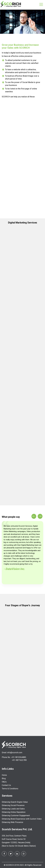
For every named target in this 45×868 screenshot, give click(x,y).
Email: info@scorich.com (12, 753)
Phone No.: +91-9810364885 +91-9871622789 (14, 759)
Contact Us (6, 785)
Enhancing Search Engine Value (15, 802)
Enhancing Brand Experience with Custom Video (22, 819)
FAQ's (4, 782)
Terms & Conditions (10, 789)
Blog (4, 778)
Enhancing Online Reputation (14, 812)
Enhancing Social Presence (13, 805)
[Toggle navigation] (41, 5)
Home (4, 775)
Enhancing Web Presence (12, 822)
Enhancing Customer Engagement (16, 815)
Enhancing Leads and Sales (13, 809)
